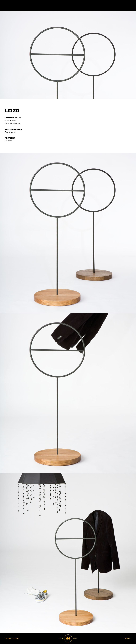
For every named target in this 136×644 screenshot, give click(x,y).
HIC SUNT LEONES (12, 638)
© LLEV (128, 638)
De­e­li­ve (8, 141)
